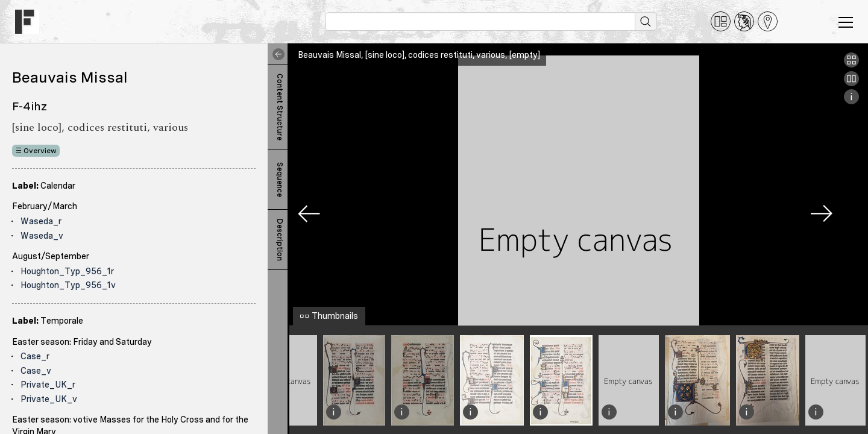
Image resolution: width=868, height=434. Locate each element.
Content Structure (280, 107)
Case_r (35, 356)
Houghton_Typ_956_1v (68, 285)
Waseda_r (41, 221)
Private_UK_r (48, 385)
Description (280, 240)
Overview (40, 151)
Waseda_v (42, 236)
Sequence (280, 180)
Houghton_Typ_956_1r (67, 271)
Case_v (36, 371)
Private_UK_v (49, 399)
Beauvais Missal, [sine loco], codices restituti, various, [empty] (419, 55)
